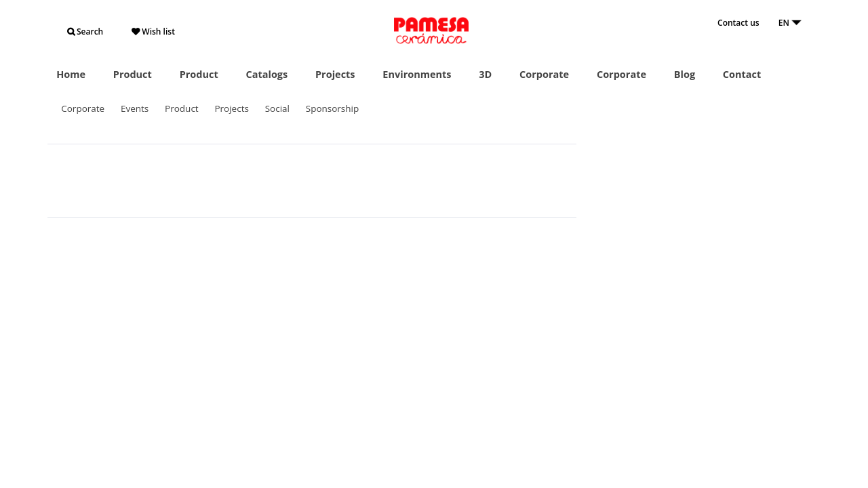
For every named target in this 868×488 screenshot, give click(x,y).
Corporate (544, 74)
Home (71, 74)
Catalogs (267, 74)
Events (135, 108)
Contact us (738, 23)
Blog (685, 74)
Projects (335, 74)
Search (85, 32)
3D (485, 74)
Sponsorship (333, 108)
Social (277, 108)
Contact (742, 74)
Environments (417, 74)
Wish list (153, 32)
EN (790, 23)
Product (133, 74)
